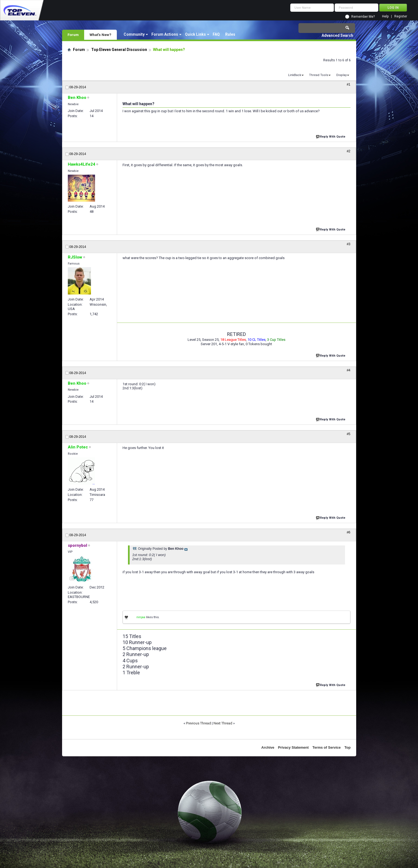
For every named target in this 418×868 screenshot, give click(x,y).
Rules (230, 34)
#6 (348, 532)
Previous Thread (199, 723)
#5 (348, 434)
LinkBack (295, 75)
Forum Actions (165, 34)
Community (134, 34)
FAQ (216, 34)
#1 (348, 84)
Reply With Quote (331, 136)
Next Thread (223, 723)
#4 (348, 370)
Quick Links (195, 34)
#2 (348, 151)
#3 (348, 244)
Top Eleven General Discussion (119, 50)
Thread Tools (319, 75)
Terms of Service (327, 747)
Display (341, 75)
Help (385, 16)
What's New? (100, 35)
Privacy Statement (293, 747)
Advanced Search (337, 35)
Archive (268, 747)
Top (348, 747)
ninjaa (141, 617)
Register (401, 16)
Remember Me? (363, 17)
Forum (73, 35)
